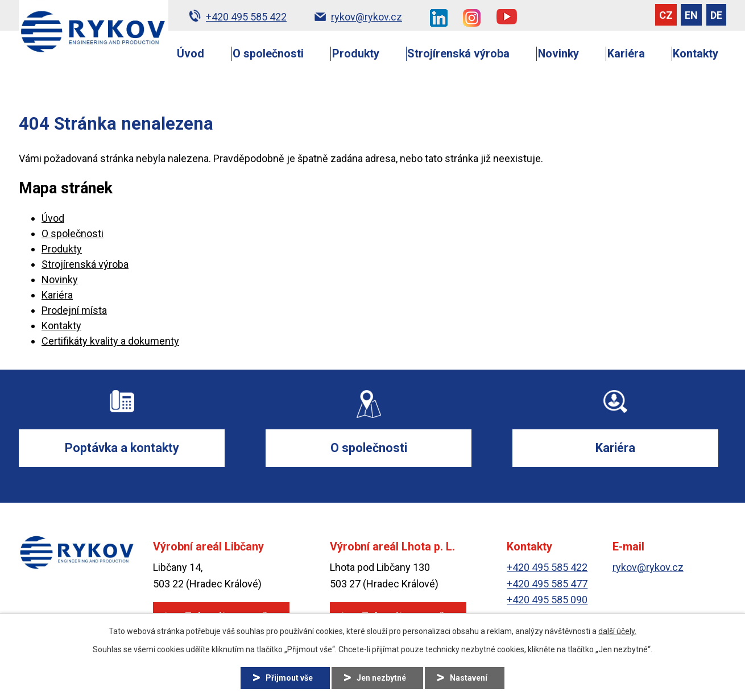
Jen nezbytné (381, 678)
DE (716, 15)
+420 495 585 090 (547, 600)
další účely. (617, 631)
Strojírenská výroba (458, 54)
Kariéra (626, 54)
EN (691, 15)
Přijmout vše (289, 678)
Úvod (191, 54)
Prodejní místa (74, 310)
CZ (666, 15)
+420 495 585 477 (547, 584)
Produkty (356, 54)
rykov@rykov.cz (648, 567)
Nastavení (469, 678)
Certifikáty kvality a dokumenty (110, 341)
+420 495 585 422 (547, 567)
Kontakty (696, 54)
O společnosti (268, 54)
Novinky (558, 54)
